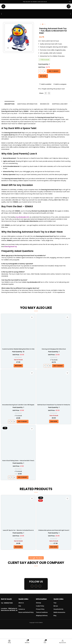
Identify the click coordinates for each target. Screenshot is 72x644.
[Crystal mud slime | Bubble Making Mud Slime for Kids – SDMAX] (18, 331)
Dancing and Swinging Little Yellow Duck (54, 349)
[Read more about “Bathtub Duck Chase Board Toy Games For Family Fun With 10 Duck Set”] (54, 422)
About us (21, 603)
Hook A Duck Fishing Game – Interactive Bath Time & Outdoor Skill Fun (18, 462)
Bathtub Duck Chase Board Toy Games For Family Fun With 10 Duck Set (54, 406)
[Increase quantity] (45, 71)
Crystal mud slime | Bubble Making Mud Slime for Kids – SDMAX (18, 350)
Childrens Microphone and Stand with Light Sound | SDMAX (54, 531)
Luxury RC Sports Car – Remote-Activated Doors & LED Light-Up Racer (18, 531)
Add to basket (54, 71)
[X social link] (49, 93)
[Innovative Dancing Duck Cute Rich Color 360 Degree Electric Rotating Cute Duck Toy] (18, 387)
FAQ (20, 606)
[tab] (8, 104)
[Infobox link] (10, 603)
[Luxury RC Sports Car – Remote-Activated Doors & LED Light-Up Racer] (18, 512)
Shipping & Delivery (42, 616)
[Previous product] (40, 24)
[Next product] (45, 24)
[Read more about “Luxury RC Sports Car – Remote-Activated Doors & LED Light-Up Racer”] (18, 547)
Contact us (22, 609)
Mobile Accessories (59, 612)
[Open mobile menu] (3, 6)
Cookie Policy (40, 606)
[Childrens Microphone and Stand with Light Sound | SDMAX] (54, 512)
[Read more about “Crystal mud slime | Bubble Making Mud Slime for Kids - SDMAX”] (18, 366)
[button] (58, 366)
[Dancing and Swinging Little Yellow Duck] (54, 331)
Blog (55, 616)
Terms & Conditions (42, 612)
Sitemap (38, 603)
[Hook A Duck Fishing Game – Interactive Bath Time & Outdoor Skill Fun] (18, 443)
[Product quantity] (42, 71)
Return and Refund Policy (26, 612)
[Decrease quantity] (40, 71)
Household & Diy (58, 609)
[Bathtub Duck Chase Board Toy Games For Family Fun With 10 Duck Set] (54, 387)
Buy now (43, 76)
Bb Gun (56, 606)
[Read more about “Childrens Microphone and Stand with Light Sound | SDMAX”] (54, 547)
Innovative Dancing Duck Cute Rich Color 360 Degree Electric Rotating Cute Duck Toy (18, 406)
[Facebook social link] (46, 93)
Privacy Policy (40, 609)
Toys (55, 603)
